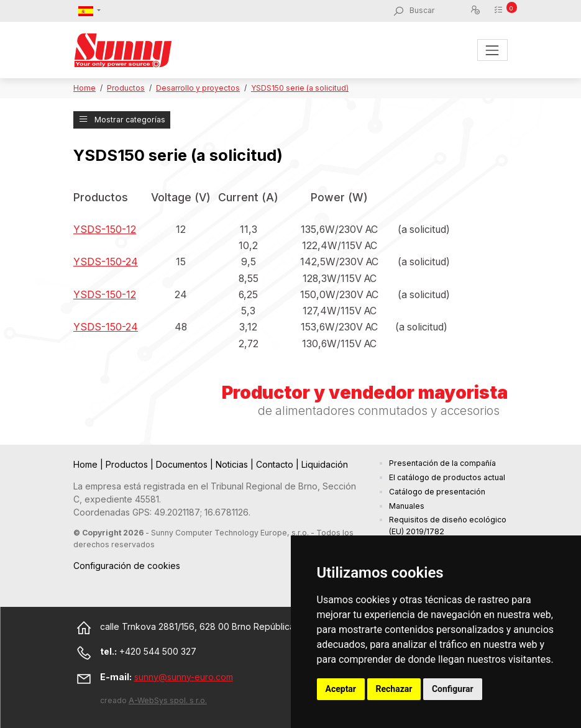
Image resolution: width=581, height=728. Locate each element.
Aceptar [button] (341, 689)
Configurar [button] (453, 689)
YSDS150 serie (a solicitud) (300, 88)
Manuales (407, 506)
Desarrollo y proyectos (198, 88)
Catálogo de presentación (437, 492)
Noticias (233, 464)
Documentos (183, 464)
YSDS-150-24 (106, 262)
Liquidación (325, 464)
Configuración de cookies (127, 566)
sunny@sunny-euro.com (184, 677)
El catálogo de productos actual (447, 477)
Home (85, 88)
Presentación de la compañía (442, 463)
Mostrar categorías (122, 120)
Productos (126, 88)
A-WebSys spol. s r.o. (168, 700)
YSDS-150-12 (105, 230)
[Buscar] (439, 11)
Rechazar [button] (394, 689)
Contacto (276, 464)
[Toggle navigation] (492, 50)
